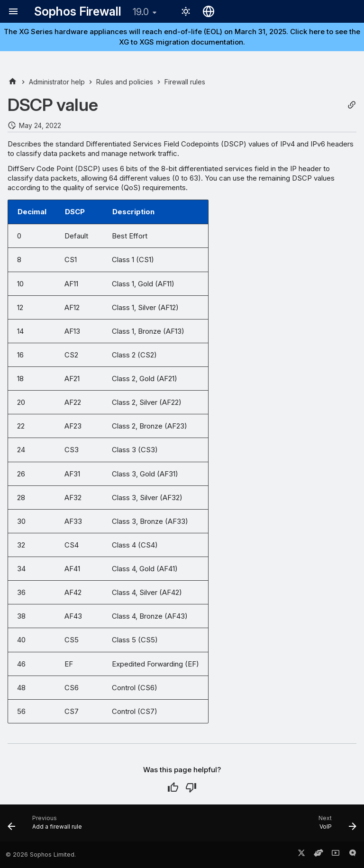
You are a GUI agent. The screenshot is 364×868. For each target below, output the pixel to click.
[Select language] (209, 11)
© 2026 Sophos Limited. (41, 854)
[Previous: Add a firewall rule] (47, 826)
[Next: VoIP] (335, 826)
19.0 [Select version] (141, 12)
